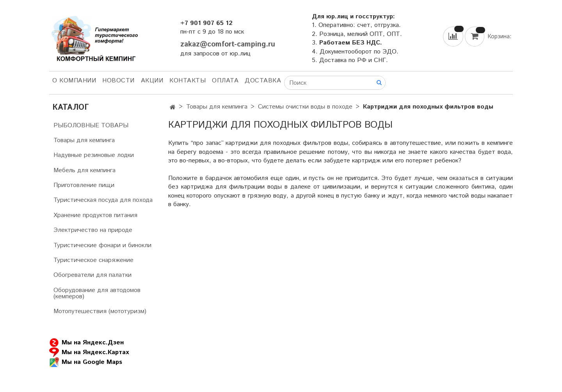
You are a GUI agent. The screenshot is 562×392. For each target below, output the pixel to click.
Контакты (188, 81)
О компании (74, 81)
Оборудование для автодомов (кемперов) (97, 293)
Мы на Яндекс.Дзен (86, 343)
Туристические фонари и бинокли (102, 245)
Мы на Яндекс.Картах (89, 352)
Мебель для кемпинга (84, 170)
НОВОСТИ (118, 81)
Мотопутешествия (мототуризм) (100, 311)
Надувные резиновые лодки (94, 155)
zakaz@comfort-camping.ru (228, 44)
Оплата (225, 81)
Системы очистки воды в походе (305, 107)
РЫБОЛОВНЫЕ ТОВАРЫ (91, 126)
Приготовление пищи (84, 185)
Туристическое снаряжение (93, 260)
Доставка (263, 81)
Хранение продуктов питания (95, 215)
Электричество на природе (93, 230)
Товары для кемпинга (217, 107)
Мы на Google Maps (86, 362)
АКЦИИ (152, 81)
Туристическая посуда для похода (103, 200)
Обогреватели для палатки (92, 275)
